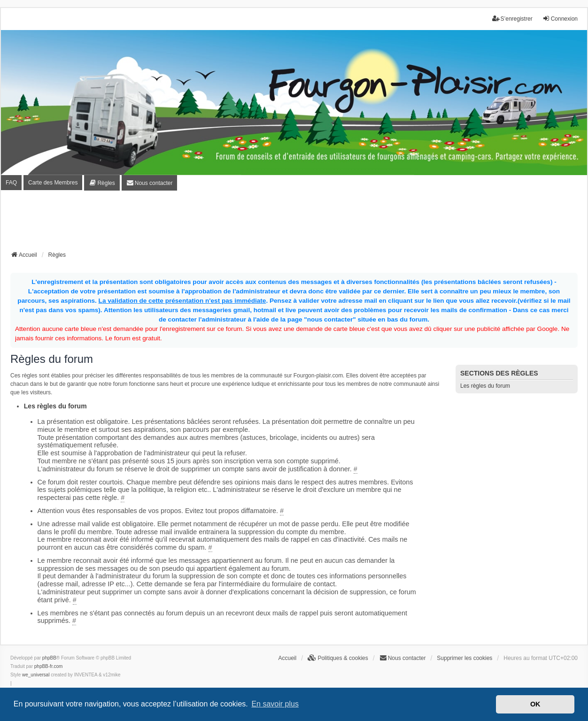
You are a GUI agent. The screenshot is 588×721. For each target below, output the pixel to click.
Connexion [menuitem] (560, 19)
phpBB (49, 658)
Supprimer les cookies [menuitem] (464, 658)
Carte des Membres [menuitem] (53, 183)
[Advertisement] (294, 223)
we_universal (36, 675)
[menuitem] (102, 183)
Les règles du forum (485, 386)
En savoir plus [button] (275, 704)
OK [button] (535, 704)
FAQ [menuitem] (11, 183)
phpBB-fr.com (49, 666)
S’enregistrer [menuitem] (512, 19)
